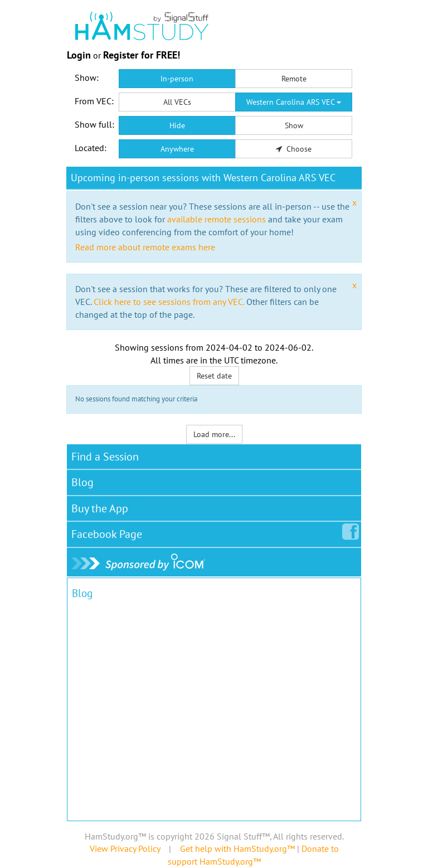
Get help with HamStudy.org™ (237, 848)
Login (79, 55)
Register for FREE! (142, 55)
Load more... (214, 434)
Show (294, 125)
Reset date (214, 376)
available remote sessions (217, 219)
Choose (294, 149)
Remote (294, 79)
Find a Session (105, 457)
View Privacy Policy (125, 848)
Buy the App (100, 508)
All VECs (177, 102)
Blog (82, 482)
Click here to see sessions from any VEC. (169, 302)
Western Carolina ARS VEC (294, 102)
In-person (177, 79)
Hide (177, 125)
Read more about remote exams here (145, 247)
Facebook (109, 532)
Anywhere (177, 149)
